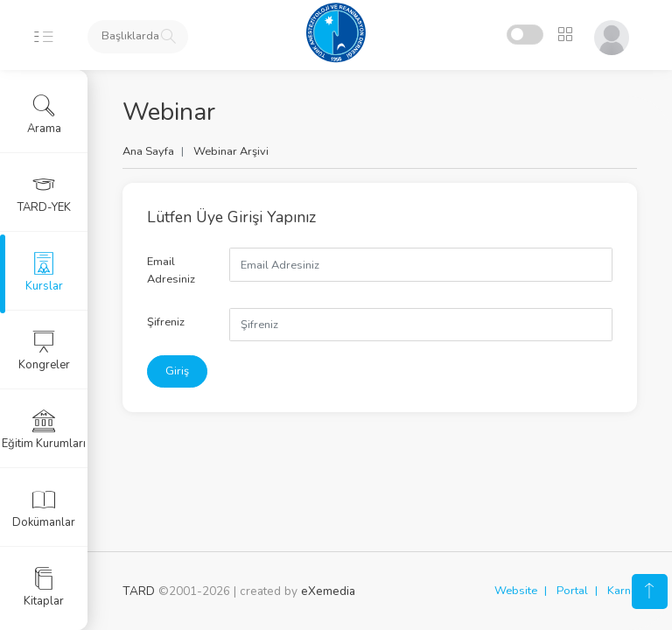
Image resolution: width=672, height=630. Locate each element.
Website (516, 591)
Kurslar (44, 272)
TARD (139, 591)
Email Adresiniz (171, 270)
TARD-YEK (44, 193)
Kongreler (44, 351)
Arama (44, 115)
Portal (572, 591)
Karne (622, 591)
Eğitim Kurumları (44, 430)
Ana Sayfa (148, 151)
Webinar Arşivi (231, 151)
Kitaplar (44, 587)
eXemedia (328, 591)
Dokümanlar (44, 508)
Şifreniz (166, 322)
